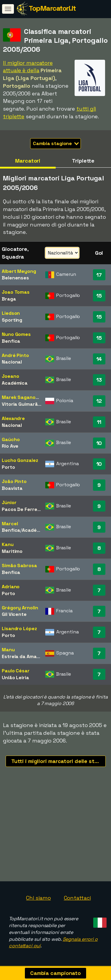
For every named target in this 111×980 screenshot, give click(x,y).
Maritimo (12, 551)
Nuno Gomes (16, 334)
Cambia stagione (56, 143)
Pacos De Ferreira (22, 509)
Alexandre (13, 418)
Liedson (11, 313)
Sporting (12, 320)
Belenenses (15, 278)
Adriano (11, 587)
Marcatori (28, 161)
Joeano (10, 376)
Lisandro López (19, 629)
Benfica (11, 341)
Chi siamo (38, 898)
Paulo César (16, 671)
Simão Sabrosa (19, 565)
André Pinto (15, 355)
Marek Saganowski (24, 397)
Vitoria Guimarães (22, 404)
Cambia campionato (55, 973)
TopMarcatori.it (52, 8)
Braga (9, 299)
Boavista (12, 488)
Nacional (12, 362)
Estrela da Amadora (25, 656)
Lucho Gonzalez (20, 460)
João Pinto (14, 481)
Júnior (9, 502)
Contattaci (77, 898)
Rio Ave (10, 446)
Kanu (8, 544)
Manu (8, 650)
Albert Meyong (19, 271)
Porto (8, 467)
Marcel (10, 524)
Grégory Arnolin (20, 608)
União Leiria (15, 678)
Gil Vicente (14, 614)
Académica (15, 383)
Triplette (83, 161)
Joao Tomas (16, 292)
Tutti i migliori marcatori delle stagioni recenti (58, 761)
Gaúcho (11, 439)
